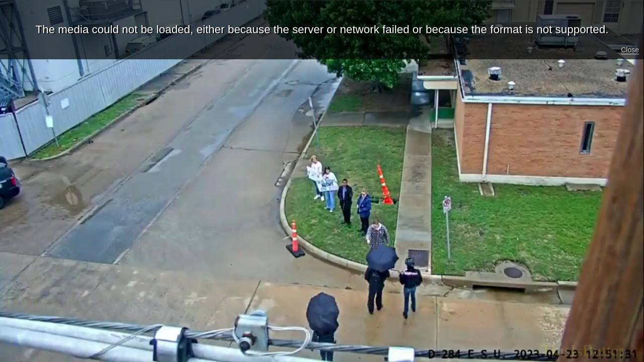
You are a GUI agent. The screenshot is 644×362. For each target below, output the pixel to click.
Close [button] (630, 50)
